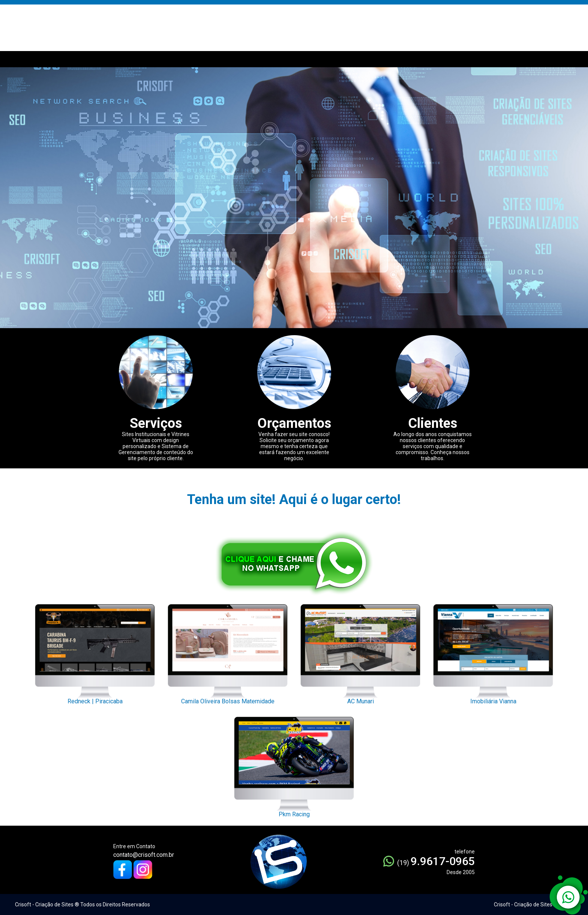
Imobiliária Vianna (493, 652)
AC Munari (360, 652)
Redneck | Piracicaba (95, 652)
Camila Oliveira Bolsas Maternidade (228, 652)
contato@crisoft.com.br (144, 855)
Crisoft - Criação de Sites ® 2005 (532, 904)
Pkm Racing (294, 765)
